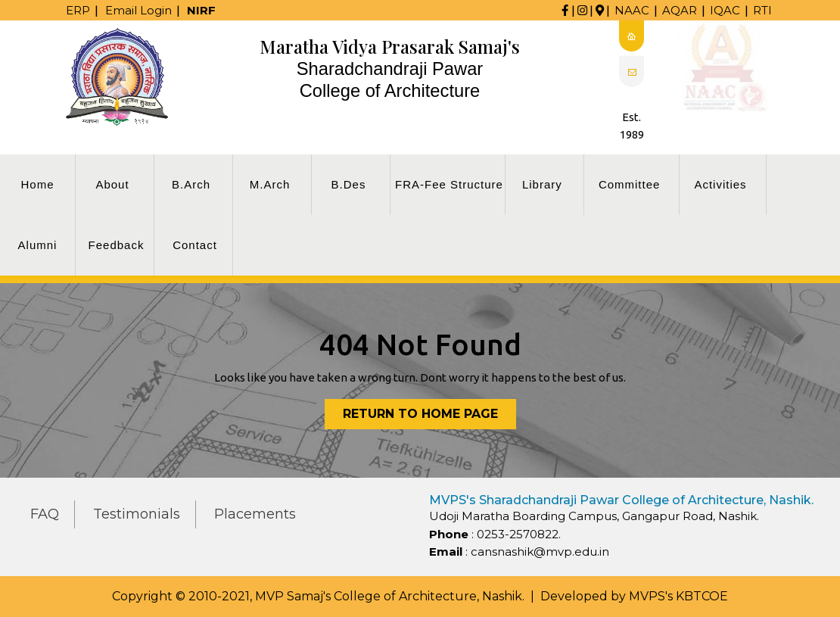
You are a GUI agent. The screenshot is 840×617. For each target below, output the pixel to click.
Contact (195, 245)
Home (37, 184)
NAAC (632, 10)
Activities (720, 184)
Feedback (117, 245)
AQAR (680, 10)
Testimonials (137, 514)
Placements (255, 514)
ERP (78, 10)
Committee (630, 184)
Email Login (138, 10)
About (112, 184)
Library (542, 184)
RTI (762, 10)
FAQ (45, 514)
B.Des (349, 184)
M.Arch (270, 184)
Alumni (38, 245)
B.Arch (191, 184)
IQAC (725, 10)
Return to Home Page (429, 417)
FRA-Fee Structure (449, 184)
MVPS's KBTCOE (678, 596)
